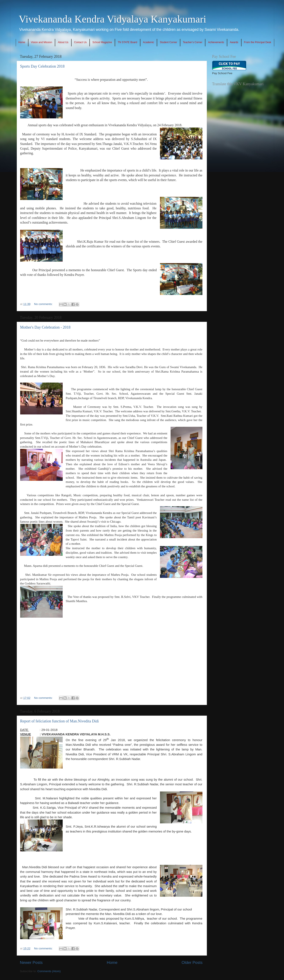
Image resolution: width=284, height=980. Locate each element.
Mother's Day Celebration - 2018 (45, 327)
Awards (234, 42)
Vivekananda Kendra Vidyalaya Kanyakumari (113, 19)
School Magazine (102, 42)
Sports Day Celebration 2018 (42, 66)
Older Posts (192, 962)
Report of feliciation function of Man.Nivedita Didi (59, 721)
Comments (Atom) (49, 971)
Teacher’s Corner (193, 42)
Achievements (216, 42)
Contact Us (80, 42)
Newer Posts (31, 962)
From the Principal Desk (258, 42)
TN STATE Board (127, 42)
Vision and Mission (42, 42)
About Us (63, 42)
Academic (149, 42)
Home (22, 42)
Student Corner (168, 42)
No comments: (44, 304)
